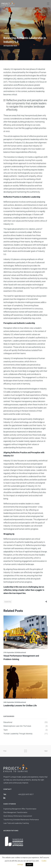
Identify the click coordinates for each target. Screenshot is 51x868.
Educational (8, 33)
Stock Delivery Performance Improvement (18, 816)
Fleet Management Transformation (15, 812)
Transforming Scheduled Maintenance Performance (21, 820)
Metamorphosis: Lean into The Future (17, 726)
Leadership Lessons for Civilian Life (20, 706)
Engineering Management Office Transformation (20, 809)
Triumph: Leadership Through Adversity (18, 734)
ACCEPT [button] (29, 865)
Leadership (8, 602)
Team (6, 730)
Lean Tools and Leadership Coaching (16, 823)
